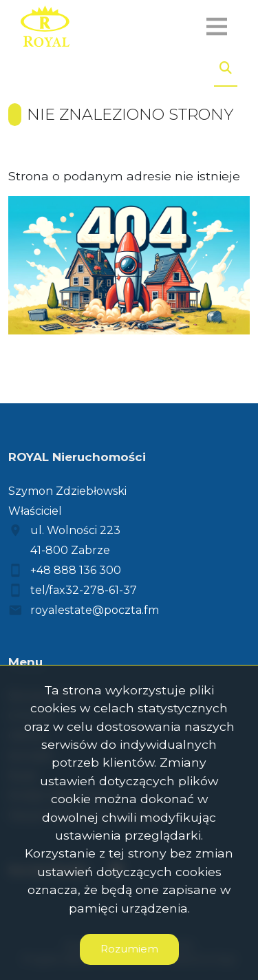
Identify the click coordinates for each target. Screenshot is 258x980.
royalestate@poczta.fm (95, 610)
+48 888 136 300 (76, 570)
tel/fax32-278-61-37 (84, 590)
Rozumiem (129, 949)
